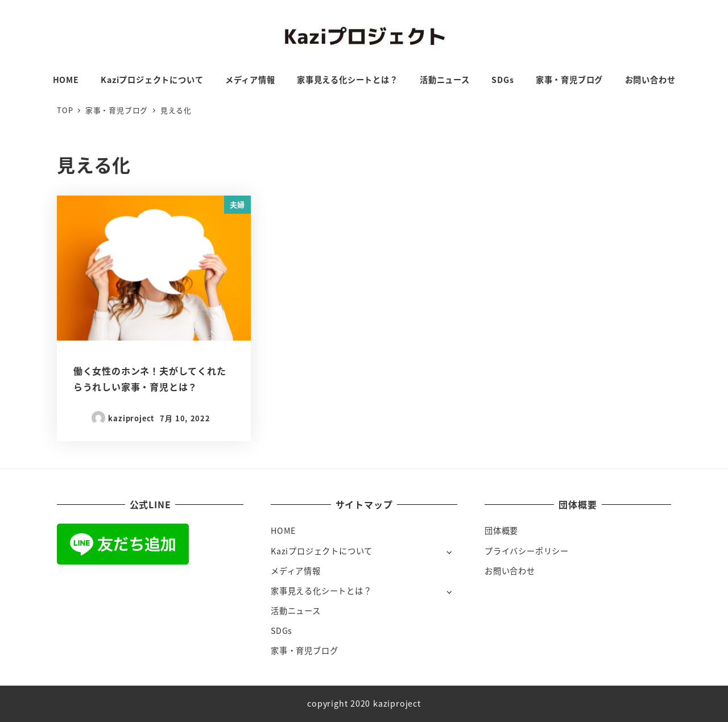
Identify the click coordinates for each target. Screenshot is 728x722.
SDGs (282, 630)
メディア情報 (296, 571)
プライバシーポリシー (527, 551)
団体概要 (501, 530)
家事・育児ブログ (304, 650)
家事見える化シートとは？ (321, 591)
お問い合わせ (510, 571)
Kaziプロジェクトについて (322, 551)
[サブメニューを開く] (449, 552)
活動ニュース (296, 611)
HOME (283, 530)
